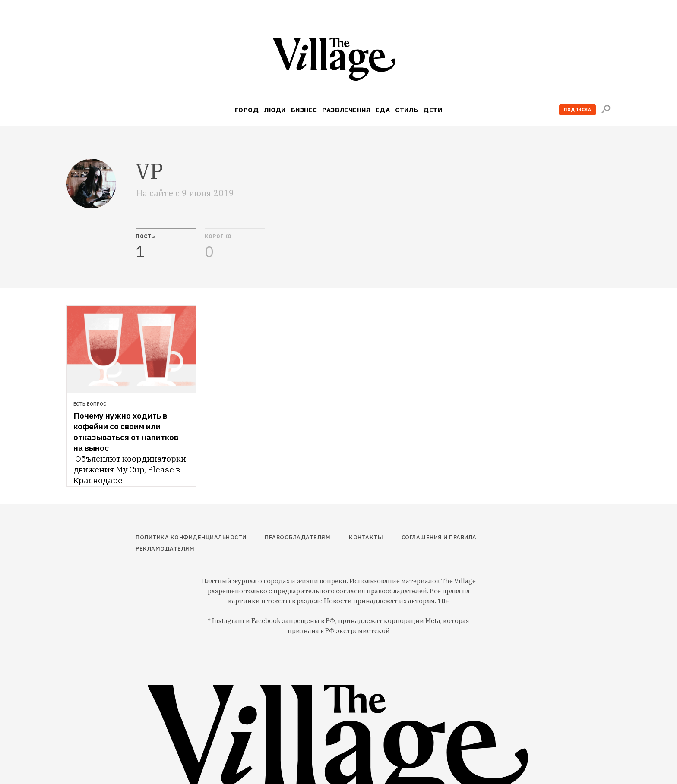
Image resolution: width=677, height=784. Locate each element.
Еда (383, 110)
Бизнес (304, 110)
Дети (433, 110)
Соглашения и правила (439, 537)
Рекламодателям (165, 549)
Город (247, 110)
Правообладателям (297, 537)
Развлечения (346, 110)
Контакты (366, 537)
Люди (275, 110)
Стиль (407, 110)
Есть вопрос (90, 404)
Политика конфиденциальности (191, 537)
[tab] (166, 244)
